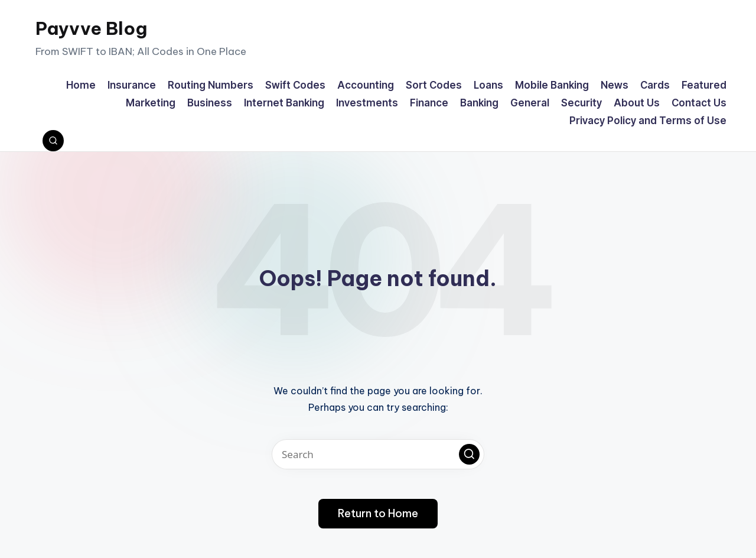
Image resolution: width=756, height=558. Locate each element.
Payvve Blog (91, 28)
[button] (469, 454)
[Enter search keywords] (378, 454)
